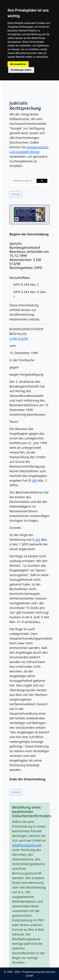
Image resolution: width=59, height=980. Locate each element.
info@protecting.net (27, 845)
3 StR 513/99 (19, 338)
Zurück (16, 194)
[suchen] (23, 181)
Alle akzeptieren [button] (18, 64)
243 (38, 540)
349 (34, 480)
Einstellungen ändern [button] (21, 70)
